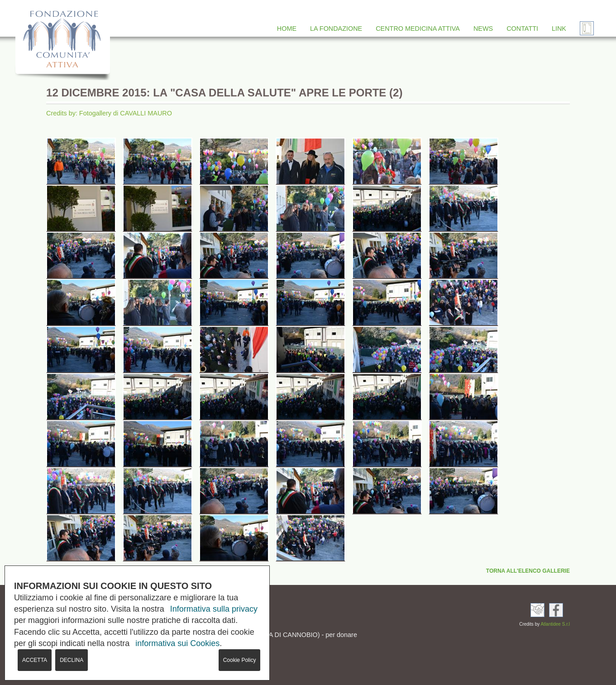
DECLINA (72, 660)
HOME (287, 29)
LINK (559, 29)
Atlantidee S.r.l (555, 624)
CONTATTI (522, 29)
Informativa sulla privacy (214, 609)
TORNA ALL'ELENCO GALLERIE (528, 571)
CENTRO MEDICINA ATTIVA (418, 29)
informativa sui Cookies (177, 643)
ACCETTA (35, 660)
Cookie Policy (240, 660)
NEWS (483, 29)
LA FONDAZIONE (336, 29)
